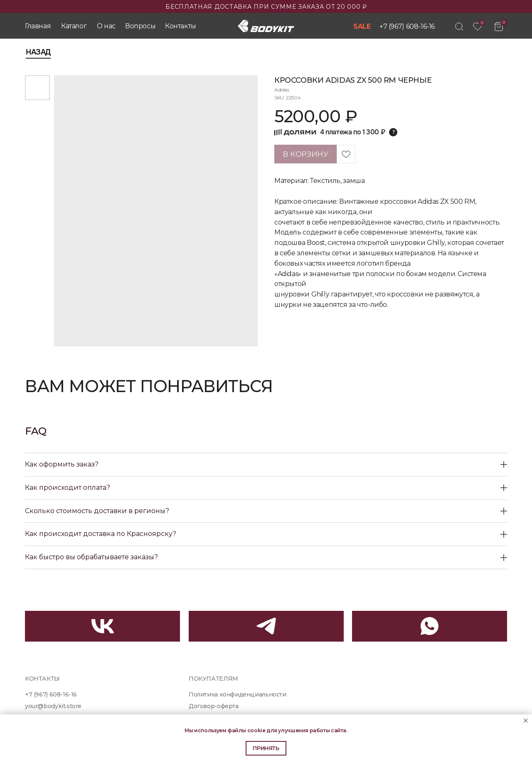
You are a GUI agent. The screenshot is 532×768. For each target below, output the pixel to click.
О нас (106, 26)
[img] (459, 27)
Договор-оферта (214, 706)
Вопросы (140, 26)
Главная (38, 26)
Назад (38, 52)
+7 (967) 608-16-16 (407, 26)
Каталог (74, 26)
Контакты (181, 26)
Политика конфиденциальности (238, 694)
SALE (362, 26)
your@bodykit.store (53, 706)
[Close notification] (526, 721)
